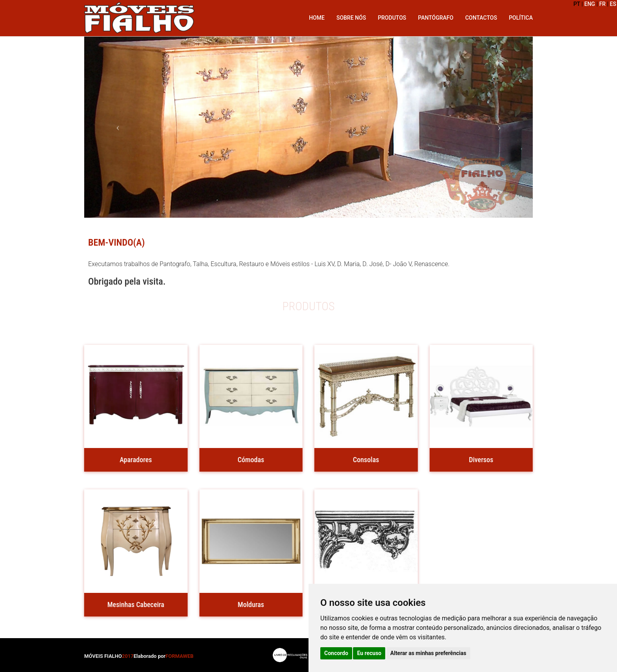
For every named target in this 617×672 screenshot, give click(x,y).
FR (603, 4)
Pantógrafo (436, 18)
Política (521, 18)
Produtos (392, 18)
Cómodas (249, 460)
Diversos (479, 460)
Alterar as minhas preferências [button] (428, 653)
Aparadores (134, 460)
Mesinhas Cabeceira (134, 604)
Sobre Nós (351, 18)
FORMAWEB (180, 656)
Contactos (481, 18)
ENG (590, 4)
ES (613, 4)
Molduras (249, 604)
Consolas (364, 460)
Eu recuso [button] (369, 653)
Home (317, 18)
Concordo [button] (336, 653)
